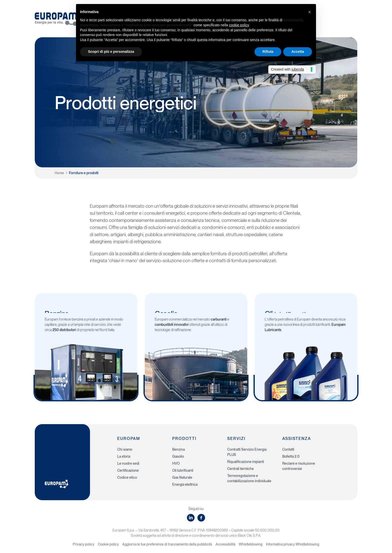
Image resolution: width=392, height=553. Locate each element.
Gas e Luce (338, 22)
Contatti (288, 449)
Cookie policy (108, 544)
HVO (176, 463)
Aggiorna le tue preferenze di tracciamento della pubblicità (167, 544)
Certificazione (128, 470)
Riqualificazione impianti (246, 462)
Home (59, 173)
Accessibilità (225, 544)
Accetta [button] (298, 52)
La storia (124, 456)
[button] (309, 12)
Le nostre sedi (128, 463)
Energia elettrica (185, 484)
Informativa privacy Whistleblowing (293, 544)
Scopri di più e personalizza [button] (111, 52)
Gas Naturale (182, 477)
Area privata (341, 11)
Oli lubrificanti (183, 470)
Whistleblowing (251, 544)
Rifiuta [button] (268, 52)
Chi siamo (125, 449)
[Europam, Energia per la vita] (58, 17)
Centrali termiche (240, 469)
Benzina (178, 449)
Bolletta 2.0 (291, 456)
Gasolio (178, 456)
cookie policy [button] (239, 25)
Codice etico (127, 477)
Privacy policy (83, 544)
